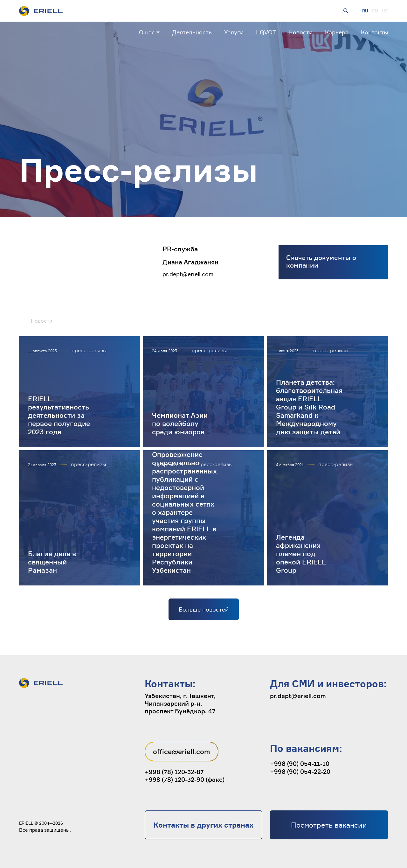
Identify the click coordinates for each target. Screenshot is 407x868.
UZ (385, 11)
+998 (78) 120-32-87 (174, 772)
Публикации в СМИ (125, 320)
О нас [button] (147, 32)
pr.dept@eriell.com (188, 274)
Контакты (374, 32)
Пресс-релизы (71, 320)
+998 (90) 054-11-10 (300, 764)
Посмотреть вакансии (329, 825)
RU (365, 11)
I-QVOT (266, 32)
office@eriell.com (181, 752)
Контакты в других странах (203, 825)
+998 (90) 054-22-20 (300, 772)
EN (375, 11)
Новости (300, 32)
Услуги (234, 32)
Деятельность (192, 32)
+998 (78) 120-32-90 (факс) (185, 780)
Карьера (337, 32)
